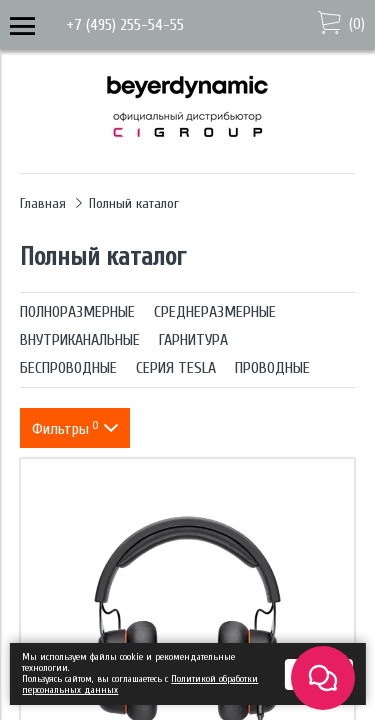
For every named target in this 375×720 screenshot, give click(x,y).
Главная (43, 203)
